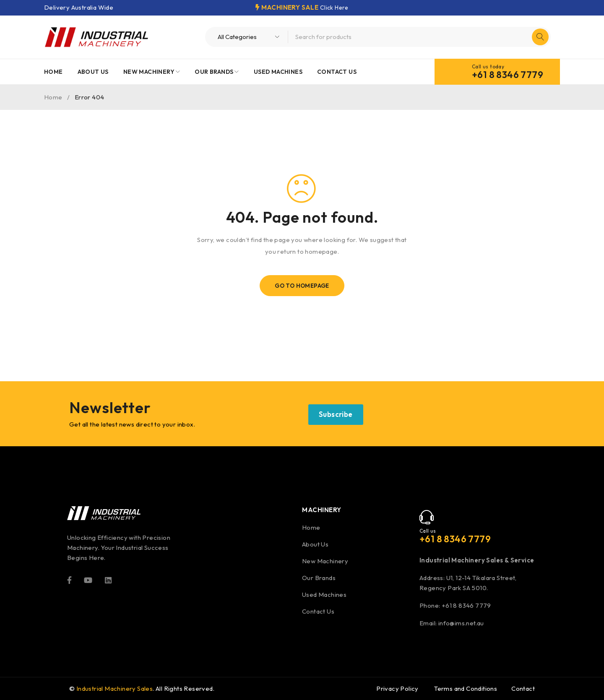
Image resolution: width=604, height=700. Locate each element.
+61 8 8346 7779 (508, 75)
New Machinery (325, 561)
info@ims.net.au (461, 623)
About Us (315, 544)
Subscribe (336, 414)
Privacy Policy (397, 688)
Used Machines (324, 595)
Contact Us (318, 611)
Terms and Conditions (466, 688)
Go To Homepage (302, 286)
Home (53, 97)
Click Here (334, 7)
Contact (523, 688)
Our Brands (319, 578)
